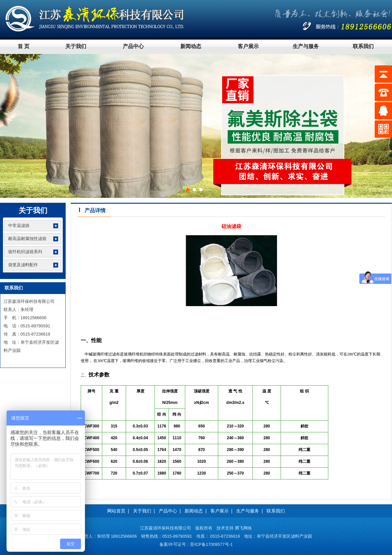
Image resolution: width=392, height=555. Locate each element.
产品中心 (133, 46)
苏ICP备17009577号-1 (211, 544)
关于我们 (76, 46)
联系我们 (363, 46)
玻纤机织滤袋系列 (25, 252)
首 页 (24, 46)
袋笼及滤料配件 (23, 265)
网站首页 (116, 511)
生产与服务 (306, 46)
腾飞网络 (243, 528)
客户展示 (248, 46)
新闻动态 (191, 46)
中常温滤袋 (19, 225)
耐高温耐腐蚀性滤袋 (27, 239)
